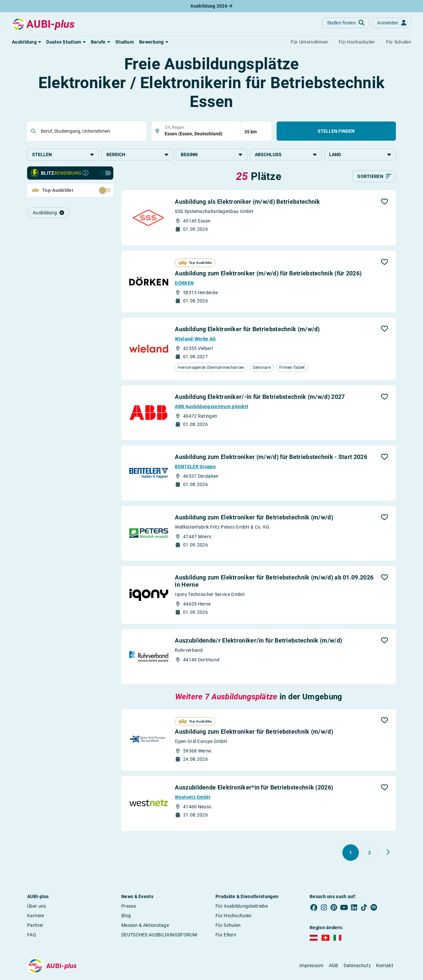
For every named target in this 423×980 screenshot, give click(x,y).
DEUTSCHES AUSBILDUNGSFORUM (159, 935)
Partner (35, 926)
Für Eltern (226, 935)
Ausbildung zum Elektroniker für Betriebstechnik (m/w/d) (254, 518)
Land (360, 155)
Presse (129, 907)
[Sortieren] (374, 177)
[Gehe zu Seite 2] (369, 853)
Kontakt (385, 966)
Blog (126, 916)
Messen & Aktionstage (145, 926)
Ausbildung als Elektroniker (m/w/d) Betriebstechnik (247, 202)
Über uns (37, 907)
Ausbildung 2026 (211, 6)
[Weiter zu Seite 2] (388, 853)
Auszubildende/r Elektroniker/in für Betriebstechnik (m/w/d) (258, 641)
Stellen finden (336, 131)
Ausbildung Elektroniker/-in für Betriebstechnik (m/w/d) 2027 (260, 397)
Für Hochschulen (234, 916)
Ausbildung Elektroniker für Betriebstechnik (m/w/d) (247, 329)
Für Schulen (228, 926)
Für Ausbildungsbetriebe (242, 907)
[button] (26, 42)
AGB (334, 966)
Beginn (212, 155)
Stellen (63, 155)
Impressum (311, 966)
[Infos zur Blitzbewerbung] (86, 174)
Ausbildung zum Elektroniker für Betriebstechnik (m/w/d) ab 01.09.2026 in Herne (274, 582)
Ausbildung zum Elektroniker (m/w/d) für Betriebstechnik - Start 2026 (271, 457)
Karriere (36, 916)
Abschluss (286, 155)
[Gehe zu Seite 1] (351, 853)
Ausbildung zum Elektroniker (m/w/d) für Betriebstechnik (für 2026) (268, 274)
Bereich (137, 155)
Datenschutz (357, 966)
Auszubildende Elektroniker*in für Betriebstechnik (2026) (254, 788)
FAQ (32, 935)
